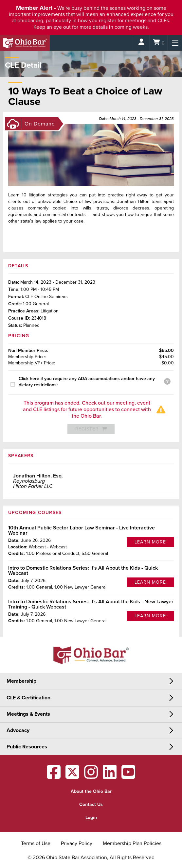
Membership (21, 681)
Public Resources (27, 747)
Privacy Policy (77, 843)
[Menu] (175, 43)
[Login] (141, 43)
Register (91, 429)
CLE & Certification (28, 698)
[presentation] (15, 384)
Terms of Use (36, 843)
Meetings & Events (28, 714)
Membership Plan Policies (132, 843)
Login (91, 818)
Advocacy (18, 730)
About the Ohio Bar (91, 791)
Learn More (150, 542)
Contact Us (91, 804)
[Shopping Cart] (159, 43)
